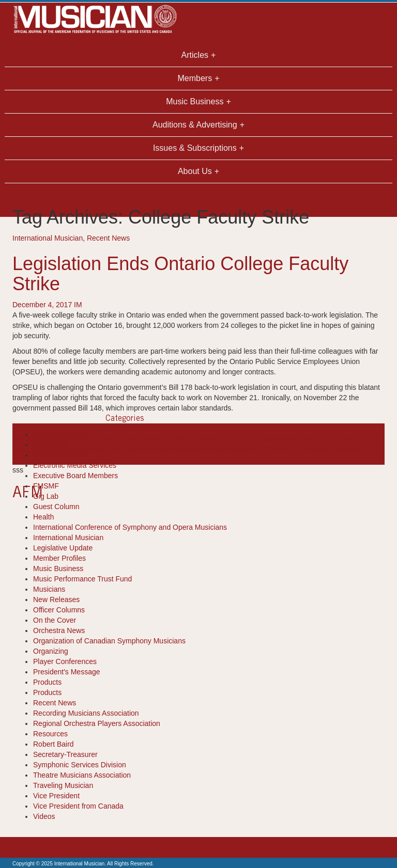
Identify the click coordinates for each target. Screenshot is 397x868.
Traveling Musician (63, 785)
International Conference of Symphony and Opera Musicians (130, 527)
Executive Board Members (75, 476)
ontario (219, 449)
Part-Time (266, 449)
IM (78, 305)
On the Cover (55, 620)
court (278, 439)
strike (330, 449)
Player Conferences (65, 661)
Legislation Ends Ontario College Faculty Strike (180, 274)
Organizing (51, 651)
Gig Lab (46, 496)
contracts (255, 439)
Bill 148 (134, 439)
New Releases (56, 599)
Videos (44, 816)
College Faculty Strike (205, 439)
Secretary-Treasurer (65, 754)
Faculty (297, 439)
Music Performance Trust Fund (82, 579)
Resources (50, 734)
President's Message (67, 672)
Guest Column (56, 507)
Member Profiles (59, 558)
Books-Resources (62, 434)
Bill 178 (158, 439)
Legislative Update (63, 548)
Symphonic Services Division (80, 765)
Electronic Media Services (75, 465)
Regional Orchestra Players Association (97, 723)
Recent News (108, 238)
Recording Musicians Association (86, 713)
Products (47, 682)
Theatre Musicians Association (82, 775)
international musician (102, 449)
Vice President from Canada (78, 806)
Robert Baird (54, 744)
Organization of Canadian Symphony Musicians (109, 641)
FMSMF (46, 486)
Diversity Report (59, 455)
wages (348, 449)
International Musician (48, 238)
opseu (240, 449)
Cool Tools (50, 445)
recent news (301, 449)
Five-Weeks (328, 439)
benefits (110, 439)
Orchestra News (59, 630)
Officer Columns (59, 610)
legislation (192, 449)
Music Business (58, 569)
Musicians (49, 589)
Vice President (56, 796)
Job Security (156, 449)
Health (43, 517)
